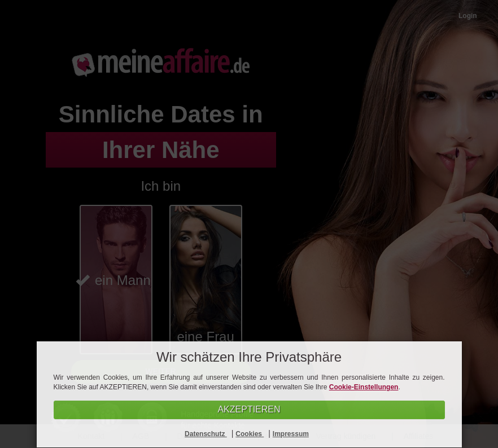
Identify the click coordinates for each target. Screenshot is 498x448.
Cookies (250, 434)
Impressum (291, 434)
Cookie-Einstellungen (364, 387)
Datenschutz (206, 434)
